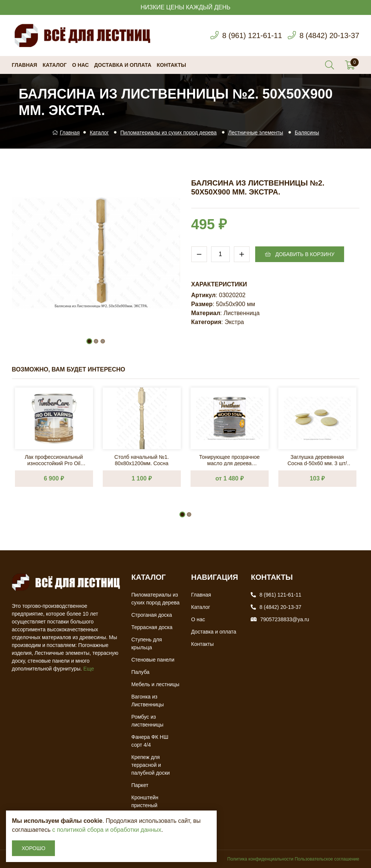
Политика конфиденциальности (260, 859)
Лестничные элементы (256, 133)
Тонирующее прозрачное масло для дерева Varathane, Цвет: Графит (229, 460)
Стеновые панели (153, 660)
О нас (81, 65)
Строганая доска (152, 615)
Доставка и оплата (123, 65)
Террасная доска (152, 627)
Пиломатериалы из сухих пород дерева (169, 133)
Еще (89, 669)
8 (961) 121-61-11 (252, 35)
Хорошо (33, 848)
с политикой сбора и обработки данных (107, 830)
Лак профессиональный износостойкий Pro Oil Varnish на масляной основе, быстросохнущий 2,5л (54, 460)
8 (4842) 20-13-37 (329, 35)
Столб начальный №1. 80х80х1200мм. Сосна (142, 460)
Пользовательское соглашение (327, 859)
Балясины (307, 133)
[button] (89, 341)
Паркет (140, 785)
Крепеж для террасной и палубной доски (150, 765)
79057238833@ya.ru (285, 619)
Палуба (140, 672)
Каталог (55, 65)
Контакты (171, 65)
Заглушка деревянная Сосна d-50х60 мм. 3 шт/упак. (317, 460)
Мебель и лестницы (155, 684)
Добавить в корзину (300, 254)
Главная (25, 65)
